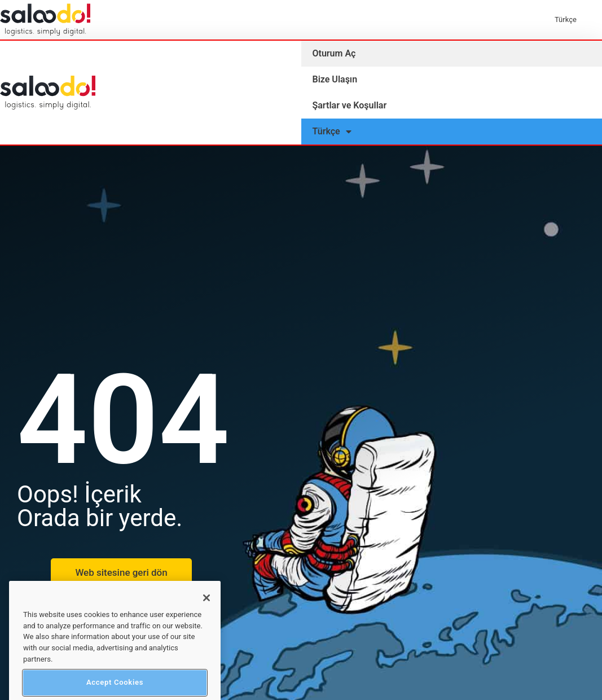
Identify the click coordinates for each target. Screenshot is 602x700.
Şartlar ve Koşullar (350, 105)
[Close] (206, 620)
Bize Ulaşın (335, 79)
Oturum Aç (334, 53)
